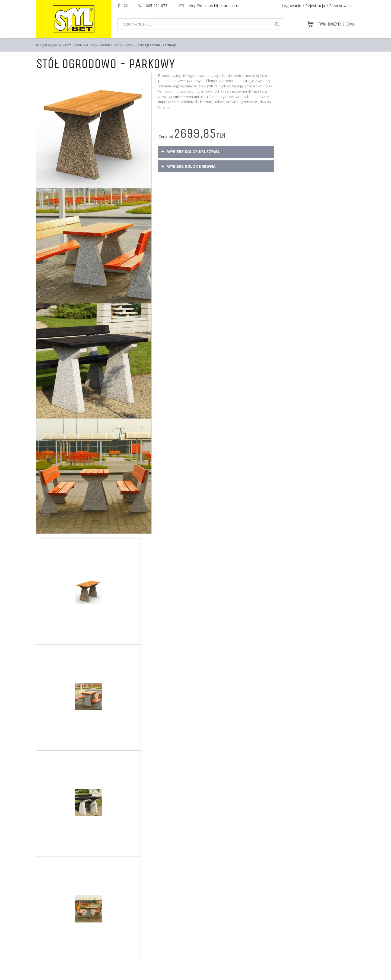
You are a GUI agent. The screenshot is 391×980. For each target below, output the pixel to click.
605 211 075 (157, 6)
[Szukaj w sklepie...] (195, 24)
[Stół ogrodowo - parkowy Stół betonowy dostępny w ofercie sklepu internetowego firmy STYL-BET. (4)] (94, 476)
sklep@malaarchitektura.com (213, 6)
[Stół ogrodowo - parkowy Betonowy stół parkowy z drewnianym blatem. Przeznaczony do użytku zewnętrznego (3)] (94, 361)
